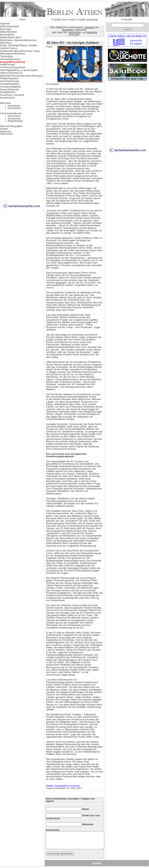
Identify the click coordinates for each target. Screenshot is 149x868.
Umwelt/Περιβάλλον (10, 84)
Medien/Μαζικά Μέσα (11, 37)
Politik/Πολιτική (8, 65)
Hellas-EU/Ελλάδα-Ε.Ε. (12, 73)
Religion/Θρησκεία (9, 78)
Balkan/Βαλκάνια (8, 32)
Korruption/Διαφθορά (10, 87)
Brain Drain (6, 29)
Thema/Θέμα (7, 56)
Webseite (88, 824)
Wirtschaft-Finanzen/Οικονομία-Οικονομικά (21, 76)
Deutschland (14, 106)
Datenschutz (6, 134)
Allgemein (5, 24)
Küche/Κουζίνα (8, 98)
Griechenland (14, 108)
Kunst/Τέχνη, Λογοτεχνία (12, 95)
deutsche (92, 32)
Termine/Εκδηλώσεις (10, 59)
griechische (75, 32)
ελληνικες (90, 27)
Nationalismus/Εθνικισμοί (13, 54)
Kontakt (4, 129)
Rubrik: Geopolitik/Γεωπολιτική (63, 786)
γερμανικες (68, 30)
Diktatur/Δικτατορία (10, 26)
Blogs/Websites (15, 121)
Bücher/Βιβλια (7, 35)
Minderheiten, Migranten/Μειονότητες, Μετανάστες (19, 42)
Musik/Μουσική (8, 92)
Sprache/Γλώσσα (9, 48)
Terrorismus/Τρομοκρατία (13, 67)
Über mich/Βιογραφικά (11, 126)
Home (22, 20)
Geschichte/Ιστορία (10, 81)
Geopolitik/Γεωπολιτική (13, 62)
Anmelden (97, 863)
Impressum (6, 131)
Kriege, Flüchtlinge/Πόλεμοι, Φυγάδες (19, 45)
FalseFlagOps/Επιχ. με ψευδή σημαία (19, 70)
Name (86, 809)
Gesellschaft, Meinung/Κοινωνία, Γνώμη (20, 51)
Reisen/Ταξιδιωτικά (9, 90)
